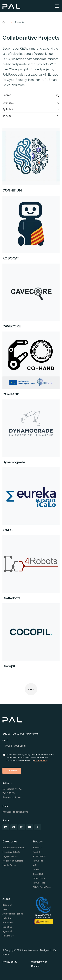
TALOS (37, 852)
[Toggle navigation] (57, 6)
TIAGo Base (39, 878)
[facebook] (14, 827)
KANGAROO (40, 856)
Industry (7, 918)
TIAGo (36, 869)
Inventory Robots (11, 852)
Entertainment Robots (14, 847)
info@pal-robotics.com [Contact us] (15, 812)
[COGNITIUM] (31, 162)
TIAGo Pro (38, 861)
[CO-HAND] (31, 365)
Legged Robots (10, 856)
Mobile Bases (9, 865)
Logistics (7, 927)
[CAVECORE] (31, 298)
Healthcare (8, 936)
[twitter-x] (38, 827)
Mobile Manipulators (13, 861)
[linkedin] (6, 827)
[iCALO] (31, 501)
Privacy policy (10, 962)
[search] (31, 95)
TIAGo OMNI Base (42, 887)
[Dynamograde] (31, 433)
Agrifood (7, 931)
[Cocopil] (31, 637)
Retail (5, 909)
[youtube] (30, 827)
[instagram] (22, 827)
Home (7, 22)
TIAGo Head (39, 883)
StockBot (38, 874)
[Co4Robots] (31, 569)
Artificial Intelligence (13, 914)
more (31, 689)
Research (7, 905)
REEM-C (37, 847)
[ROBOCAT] (31, 230)
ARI (35, 865)
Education (8, 922)
